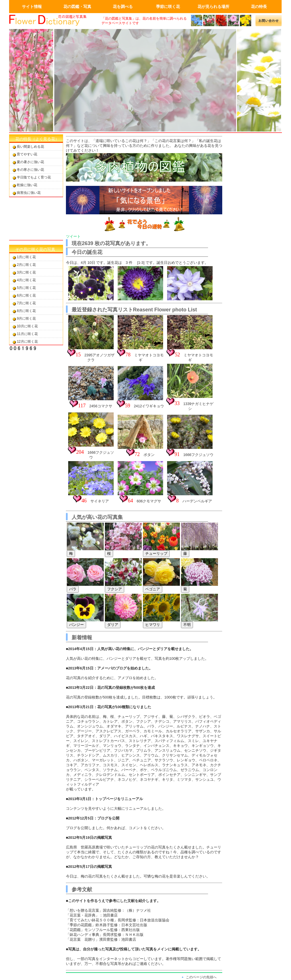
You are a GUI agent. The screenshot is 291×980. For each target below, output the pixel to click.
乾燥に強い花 (27, 185)
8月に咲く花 (26, 311)
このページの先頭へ (201, 977)
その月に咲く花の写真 (35, 249)
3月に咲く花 (26, 272)
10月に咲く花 (27, 326)
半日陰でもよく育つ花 (34, 177)
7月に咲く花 (26, 303)
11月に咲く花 (27, 334)
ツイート (73, 236)
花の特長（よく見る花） (37, 139)
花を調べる (123, 7)
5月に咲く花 (26, 288)
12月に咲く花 (27, 342)
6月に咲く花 (26, 295)
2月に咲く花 (26, 265)
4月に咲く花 (26, 280)
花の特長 (259, 7)
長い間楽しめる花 (30, 147)
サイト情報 (32, 7)
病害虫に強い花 (29, 193)
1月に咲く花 (26, 257)
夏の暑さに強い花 (30, 162)
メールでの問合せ (269, 20)
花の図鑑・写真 (77, 7)
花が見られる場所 (213, 7)
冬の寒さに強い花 (30, 170)
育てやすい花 (27, 154)
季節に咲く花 (168, 7)
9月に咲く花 (26, 319)
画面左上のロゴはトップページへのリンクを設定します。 (52, 20)
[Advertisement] (36, 219)
